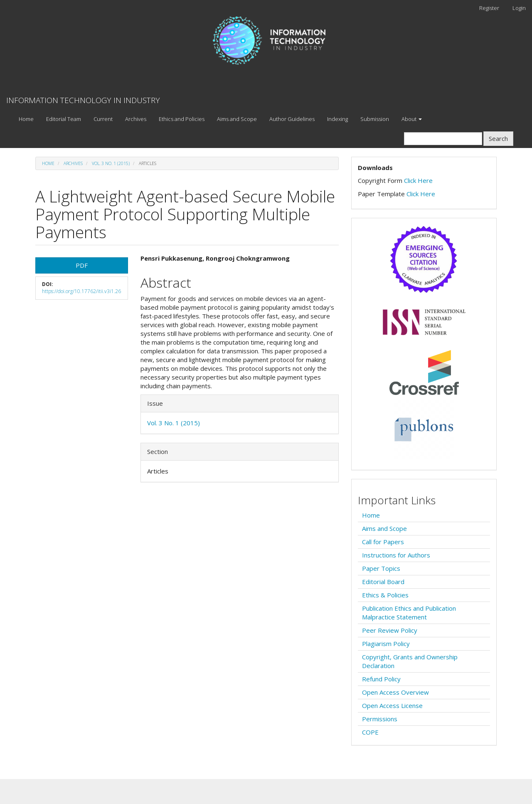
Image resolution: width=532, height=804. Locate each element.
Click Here (418, 180)
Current (103, 119)
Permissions (380, 719)
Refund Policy (381, 679)
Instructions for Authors (396, 555)
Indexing (337, 119)
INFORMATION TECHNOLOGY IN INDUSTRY (83, 100)
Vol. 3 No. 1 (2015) (111, 163)
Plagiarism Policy (386, 644)
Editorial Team (64, 119)
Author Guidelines (292, 119)
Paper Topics (381, 568)
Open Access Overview (395, 692)
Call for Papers (383, 542)
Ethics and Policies (182, 119)
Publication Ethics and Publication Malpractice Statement (409, 613)
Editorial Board (383, 582)
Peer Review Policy (390, 630)
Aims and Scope (237, 119)
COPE (370, 732)
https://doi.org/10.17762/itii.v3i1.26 (81, 291)
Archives (136, 119)
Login (519, 8)
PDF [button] (82, 265)
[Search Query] (443, 139)
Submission (375, 119)
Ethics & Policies (385, 595)
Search (498, 138)
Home (26, 119)
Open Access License (392, 705)
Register (489, 8)
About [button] (412, 119)
